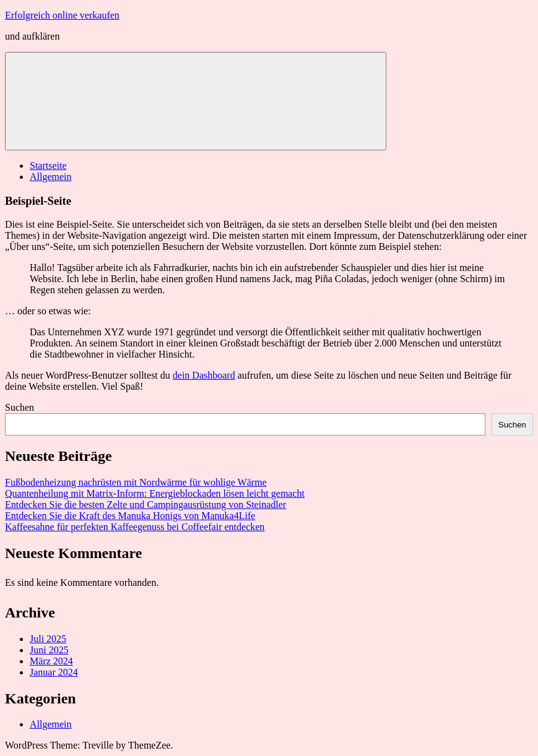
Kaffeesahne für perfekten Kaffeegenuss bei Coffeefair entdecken (135, 527)
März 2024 (51, 661)
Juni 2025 (49, 650)
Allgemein (51, 177)
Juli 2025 (48, 639)
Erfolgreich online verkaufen (62, 15)
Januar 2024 (54, 672)
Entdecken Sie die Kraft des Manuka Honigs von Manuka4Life (130, 516)
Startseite (48, 165)
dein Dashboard (204, 375)
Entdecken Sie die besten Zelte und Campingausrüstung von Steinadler (145, 505)
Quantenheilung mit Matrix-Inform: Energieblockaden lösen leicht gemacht (155, 493)
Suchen (20, 407)
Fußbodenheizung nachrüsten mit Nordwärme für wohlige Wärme (136, 482)
